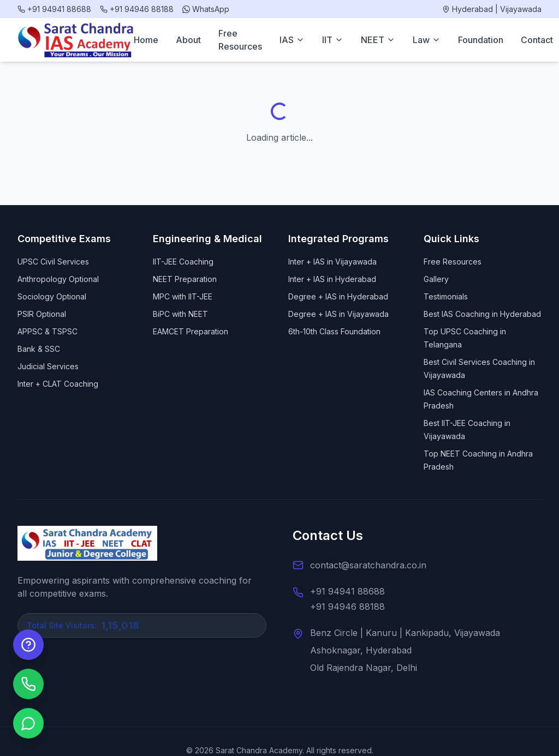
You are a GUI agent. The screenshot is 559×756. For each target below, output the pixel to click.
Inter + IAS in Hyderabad (332, 279)
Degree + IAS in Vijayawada (338, 314)
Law (427, 40)
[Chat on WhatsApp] (28, 723)
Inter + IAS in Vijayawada (332, 262)
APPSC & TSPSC (47, 331)
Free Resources (240, 40)
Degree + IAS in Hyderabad (338, 296)
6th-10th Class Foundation (334, 331)
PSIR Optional (42, 314)
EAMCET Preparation (191, 331)
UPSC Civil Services (53, 262)
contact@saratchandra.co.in (368, 565)
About (188, 40)
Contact (537, 40)
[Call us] (28, 684)
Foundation (481, 40)
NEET (378, 40)
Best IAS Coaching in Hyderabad (482, 314)
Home (146, 40)
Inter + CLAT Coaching (58, 384)
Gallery (436, 279)
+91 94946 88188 (347, 607)
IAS (292, 40)
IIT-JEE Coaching (183, 262)
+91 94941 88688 (347, 591)
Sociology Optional (52, 296)
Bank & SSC (39, 349)
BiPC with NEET (180, 314)
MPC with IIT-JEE (183, 296)
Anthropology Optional (58, 279)
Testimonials (446, 296)
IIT (333, 40)
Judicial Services (48, 366)
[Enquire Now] (28, 645)
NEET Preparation (185, 279)
